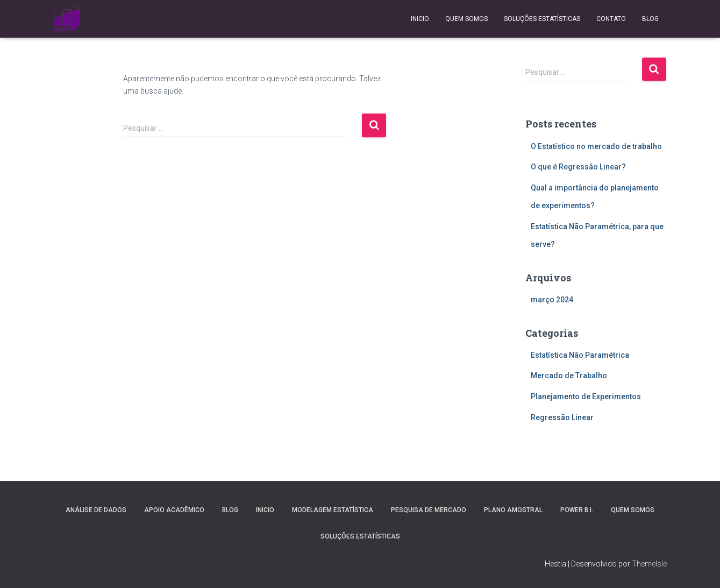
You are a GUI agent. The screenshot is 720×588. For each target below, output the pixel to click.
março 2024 (552, 300)
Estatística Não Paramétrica (580, 355)
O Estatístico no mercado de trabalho (596, 146)
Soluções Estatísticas (542, 19)
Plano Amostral (513, 510)
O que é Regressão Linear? (578, 167)
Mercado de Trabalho (569, 376)
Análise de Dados (96, 510)
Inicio (420, 19)
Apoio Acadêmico (174, 510)
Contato (611, 19)
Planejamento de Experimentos (586, 396)
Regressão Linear (562, 417)
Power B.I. (577, 510)
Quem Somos (466, 19)
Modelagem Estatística (333, 510)
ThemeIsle (649, 564)
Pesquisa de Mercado (429, 510)
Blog (650, 19)
